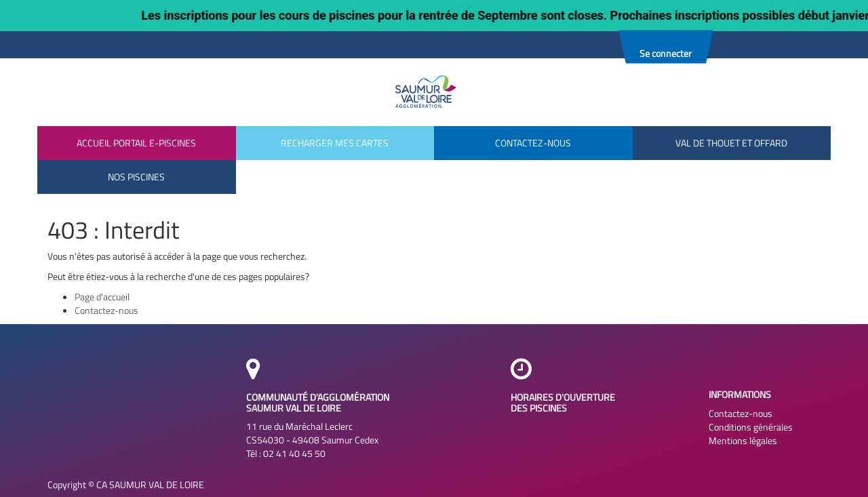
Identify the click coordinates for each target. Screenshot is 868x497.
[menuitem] (137, 177)
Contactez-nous (106, 310)
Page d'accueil (102, 297)
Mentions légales (743, 441)
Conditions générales (751, 427)
